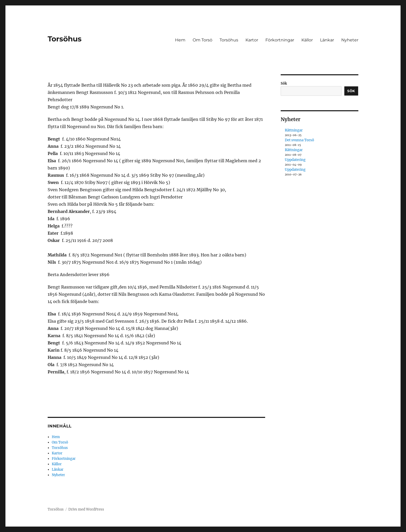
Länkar (327, 40)
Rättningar (294, 130)
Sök (284, 83)
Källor (307, 40)
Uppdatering (295, 160)
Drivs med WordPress (86, 509)
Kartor (252, 40)
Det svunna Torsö (299, 140)
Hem (180, 40)
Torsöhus (65, 39)
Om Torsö (202, 40)
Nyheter (350, 40)
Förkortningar (280, 40)
